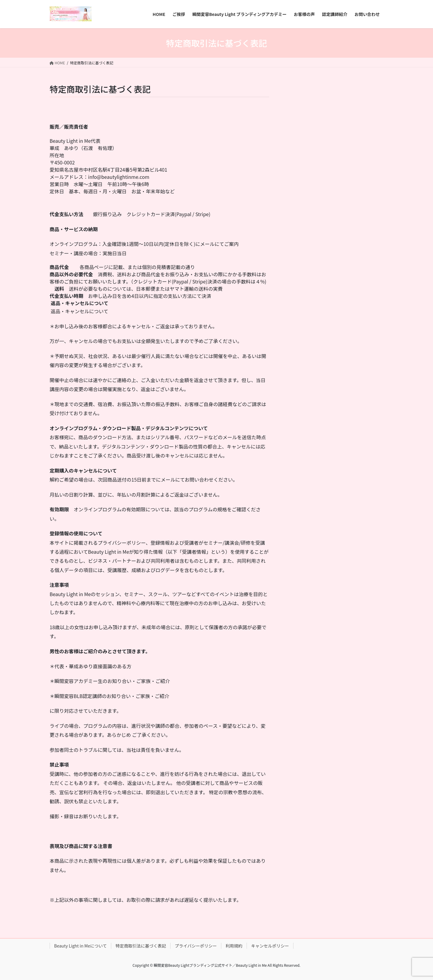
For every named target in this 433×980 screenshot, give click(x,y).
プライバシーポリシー (196, 946)
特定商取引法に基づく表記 (141, 946)
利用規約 (234, 946)
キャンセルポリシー (270, 946)
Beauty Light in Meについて (80, 946)
